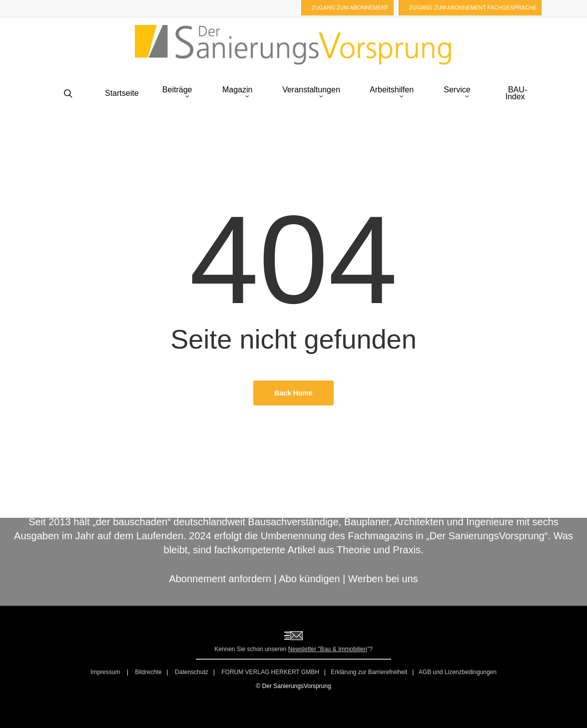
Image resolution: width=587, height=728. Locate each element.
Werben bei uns (383, 579)
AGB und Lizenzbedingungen (458, 672)
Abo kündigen (309, 579)
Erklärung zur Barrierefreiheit (369, 672)
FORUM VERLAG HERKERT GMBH (270, 672)
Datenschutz (192, 672)
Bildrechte (148, 672)
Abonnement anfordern (220, 579)
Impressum (106, 672)
